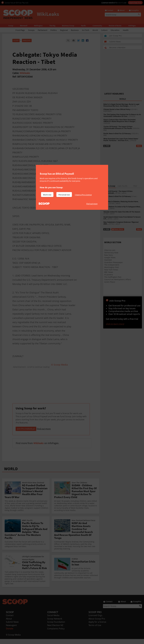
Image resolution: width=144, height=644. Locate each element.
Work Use (47, 195)
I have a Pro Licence (83, 195)
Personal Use (64, 195)
